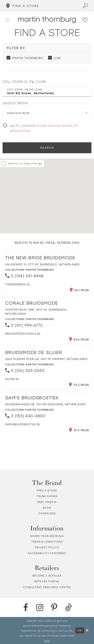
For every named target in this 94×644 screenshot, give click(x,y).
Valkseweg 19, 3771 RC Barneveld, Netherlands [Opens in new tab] (42, 264)
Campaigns (47, 513)
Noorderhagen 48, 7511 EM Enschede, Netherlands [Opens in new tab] (45, 404)
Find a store (47, 491)
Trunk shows (47, 496)
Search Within (15, 103)
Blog (47, 508)
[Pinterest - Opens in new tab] (54, 607)
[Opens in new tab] (18, 284)
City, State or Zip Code (24, 82)
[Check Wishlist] (85, 20)
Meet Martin (47, 502)
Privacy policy (47, 547)
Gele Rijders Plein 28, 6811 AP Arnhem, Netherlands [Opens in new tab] (46, 359)
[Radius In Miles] (47, 113)
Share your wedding (47, 536)
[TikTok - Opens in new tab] (68, 607)
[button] (8, 20)
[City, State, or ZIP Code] (47, 92)
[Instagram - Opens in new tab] (40, 607)
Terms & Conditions (47, 542)
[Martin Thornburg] (47, 20)
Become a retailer (47, 576)
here (47, 641)
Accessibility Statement (47, 553)
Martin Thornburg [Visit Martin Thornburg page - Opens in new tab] (40, 270)
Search (47, 148)
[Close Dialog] (87, 630)
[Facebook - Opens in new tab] (26, 607)
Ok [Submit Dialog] (80, 630)
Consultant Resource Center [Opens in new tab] (47, 587)
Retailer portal (47, 581)
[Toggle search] (85, 6)
